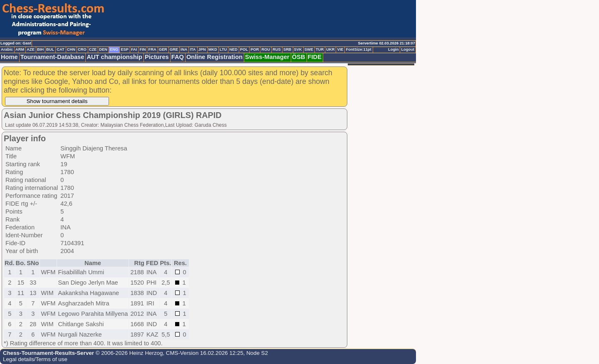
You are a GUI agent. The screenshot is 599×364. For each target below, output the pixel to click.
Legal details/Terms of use (35, 359)
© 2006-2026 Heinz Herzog (128, 353)
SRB (287, 49)
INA (184, 49)
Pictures (157, 57)
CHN (71, 49)
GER (163, 49)
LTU (223, 49)
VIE (340, 49)
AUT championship (114, 57)
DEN (103, 49)
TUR (320, 49)
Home (9, 57)
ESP (125, 49)
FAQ (178, 57)
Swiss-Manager (267, 57)
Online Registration (214, 57)
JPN (202, 49)
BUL (50, 49)
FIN (142, 49)
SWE (309, 49)
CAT (60, 49)
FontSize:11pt (358, 49)
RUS (277, 49)
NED (233, 49)
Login (393, 49)
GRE (174, 49)
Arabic (7, 49)
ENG (114, 49)
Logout (408, 49)
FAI (134, 49)
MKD (213, 49)
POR (255, 49)
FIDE (315, 57)
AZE (31, 49)
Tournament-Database (52, 57)
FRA (152, 49)
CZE (93, 49)
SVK (298, 49)
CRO (82, 49)
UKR (330, 49)
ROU (266, 49)
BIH (40, 49)
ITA (193, 49)
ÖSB (299, 57)
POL (244, 49)
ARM (20, 49)
